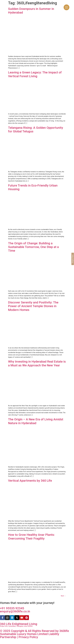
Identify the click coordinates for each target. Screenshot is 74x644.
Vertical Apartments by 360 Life (30, 481)
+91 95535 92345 (12, 608)
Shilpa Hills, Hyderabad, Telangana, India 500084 (16, 626)
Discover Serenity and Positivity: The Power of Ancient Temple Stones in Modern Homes (33, 306)
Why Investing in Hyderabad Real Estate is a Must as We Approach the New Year (37, 363)
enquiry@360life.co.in (15, 611)
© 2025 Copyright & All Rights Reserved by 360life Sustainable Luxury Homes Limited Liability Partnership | (34, 634)
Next (63, 596)
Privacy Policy (28, 637)
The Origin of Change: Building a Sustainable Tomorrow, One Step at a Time (33, 247)
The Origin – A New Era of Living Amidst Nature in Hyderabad (36, 421)
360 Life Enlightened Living (19, 624)
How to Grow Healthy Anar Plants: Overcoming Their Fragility (31, 537)
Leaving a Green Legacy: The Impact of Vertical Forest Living (35, 74)
